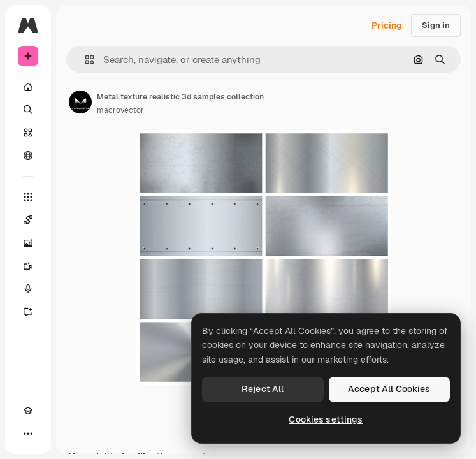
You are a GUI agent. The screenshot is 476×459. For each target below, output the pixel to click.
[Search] (28, 110)
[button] (84, 60)
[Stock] (28, 133)
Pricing (387, 25)
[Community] (28, 156)
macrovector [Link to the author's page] (120, 110)
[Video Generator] (28, 266)
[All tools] (28, 197)
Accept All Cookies (389, 389)
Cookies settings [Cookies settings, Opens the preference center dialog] (326, 419)
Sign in (436, 25)
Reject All (263, 389)
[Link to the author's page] (80, 102)
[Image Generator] (28, 243)
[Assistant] (28, 312)
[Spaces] (28, 220)
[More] (28, 433)
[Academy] (28, 411)
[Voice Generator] (28, 289)
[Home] (28, 87)
